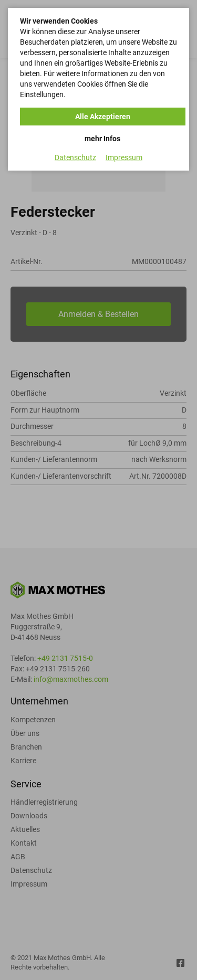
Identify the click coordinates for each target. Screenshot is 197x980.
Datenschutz (75, 157)
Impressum (124, 157)
